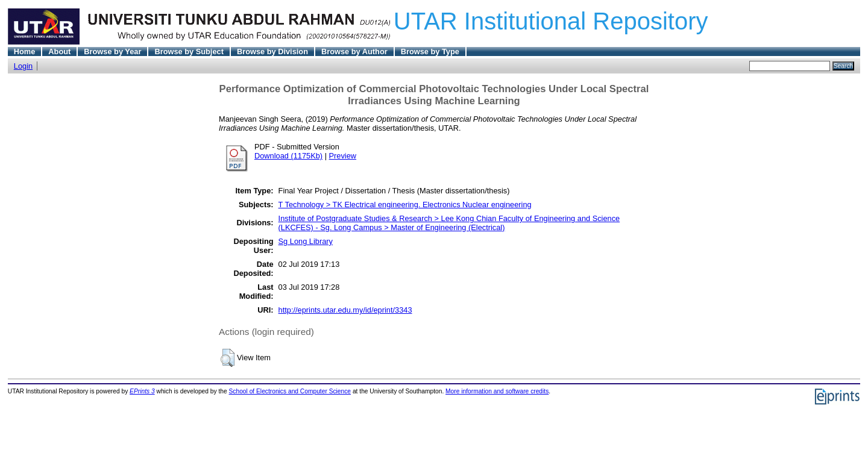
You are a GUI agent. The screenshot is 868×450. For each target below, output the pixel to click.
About (59, 52)
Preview (343, 156)
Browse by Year (112, 52)
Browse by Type (430, 52)
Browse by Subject (189, 52)
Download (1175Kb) (288, 156)
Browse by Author (354, 52)
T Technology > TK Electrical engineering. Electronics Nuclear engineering (405, 205)
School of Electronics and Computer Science (290, 391)
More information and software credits (497, 391)
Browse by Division (272, 52)
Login (23, 66)
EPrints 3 (142, 391)
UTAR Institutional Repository (551, 21)
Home (25, 52)
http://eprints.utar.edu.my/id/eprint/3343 (345, 310)
